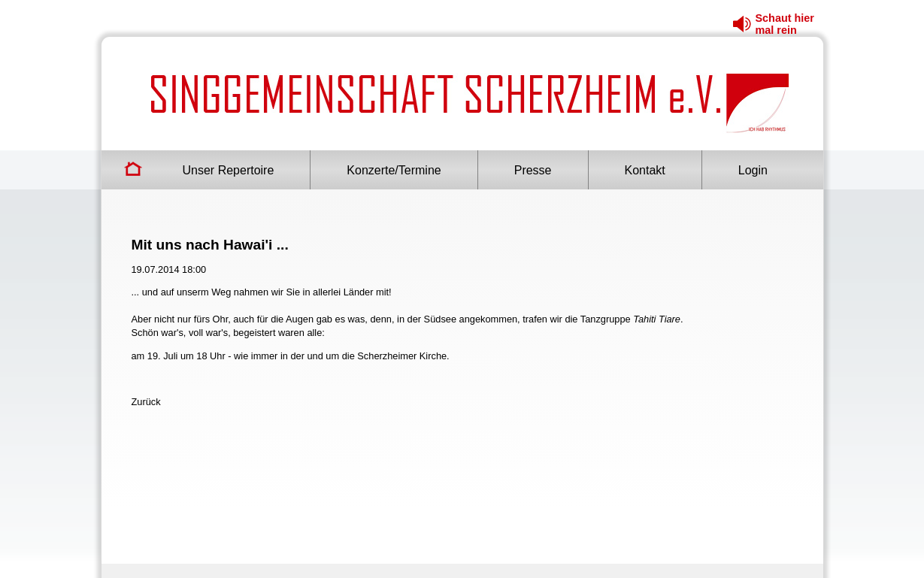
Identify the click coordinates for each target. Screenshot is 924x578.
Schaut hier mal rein (785, 24)
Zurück (146, 402)
